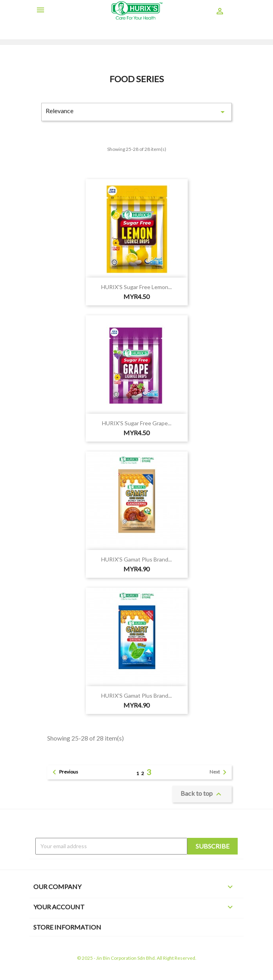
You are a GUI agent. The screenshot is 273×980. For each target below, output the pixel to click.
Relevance (136, 112)
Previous (64, 772)
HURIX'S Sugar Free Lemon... (136, 287)
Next (219, 772)
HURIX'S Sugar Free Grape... (137, 423)
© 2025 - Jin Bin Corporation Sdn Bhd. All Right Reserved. (137, 958)
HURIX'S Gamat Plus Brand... (136, 559)
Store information (67, 927)
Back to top (202, 794)
